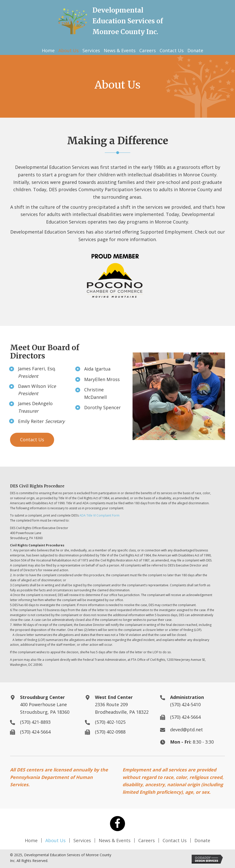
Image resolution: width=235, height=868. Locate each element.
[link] (48, 51)
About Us (55, 840)
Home (31, 840)
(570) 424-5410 (185, 704)
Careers (147, 840)
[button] (32, 440)
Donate (202, 840)
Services (82, 840)
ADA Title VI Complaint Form (99, 515)
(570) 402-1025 (110, 722)
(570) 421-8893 (35, 722)
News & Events (115, 840)
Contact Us (175, 840)
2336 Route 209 (111, 704)
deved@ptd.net (187, 730)
